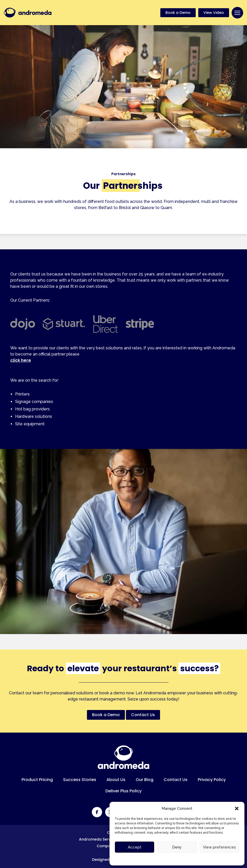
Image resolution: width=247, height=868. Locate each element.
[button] (237, 808)
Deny (177, 847)
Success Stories (80, 780)
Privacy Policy (212, 780)
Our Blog (145, 780)
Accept (135, 847)
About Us (116, 780)
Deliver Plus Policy (123, 791)
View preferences (219, 847)
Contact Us (176, 780)
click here (21, 360)
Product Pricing (37, 780)
